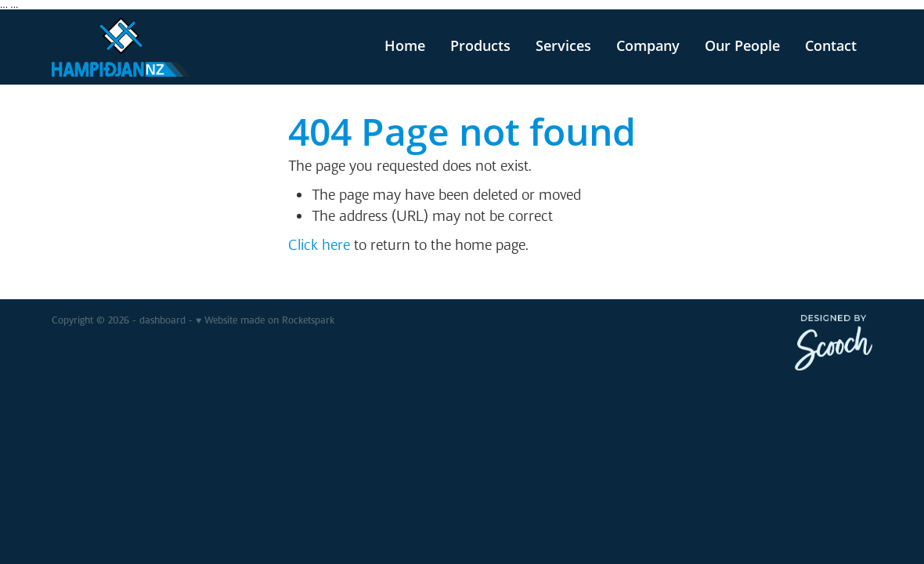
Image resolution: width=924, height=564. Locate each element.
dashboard (162, 320)
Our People (742, 45)
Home (405, 45)
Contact (831, 45)
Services (563, 45)
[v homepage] (134, 47)
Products (480, 45)
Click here (319, 245)
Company (648, 45)
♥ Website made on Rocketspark (265, 320)
